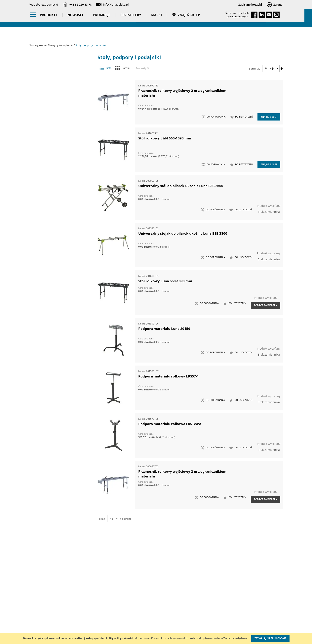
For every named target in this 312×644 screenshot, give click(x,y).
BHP (61, 236)
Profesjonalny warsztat (145, 630)
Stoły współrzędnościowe (58, 127)
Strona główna (38, 45)
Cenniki (135, 597)
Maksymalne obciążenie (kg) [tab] (61, 392)
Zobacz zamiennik (266, 305)
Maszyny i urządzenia (61, 45)
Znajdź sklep (190, 34)
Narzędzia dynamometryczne (61, 170)
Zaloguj (278, 4)
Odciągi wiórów (58, 119)
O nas (33, 597)
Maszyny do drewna (58, 103)
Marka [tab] (44, 306)
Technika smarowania (58, 150)
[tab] (32, 64)
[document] (156, 638)
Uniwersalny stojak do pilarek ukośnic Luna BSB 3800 (183, 233)
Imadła (58, 95)
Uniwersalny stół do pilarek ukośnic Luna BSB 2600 (181, 186)
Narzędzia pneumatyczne (61, 178)
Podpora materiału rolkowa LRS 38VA (170, 424)
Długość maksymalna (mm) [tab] (60, 377)
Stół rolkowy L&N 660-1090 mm (165, 138)
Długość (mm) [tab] (49, 356)
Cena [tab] (43, 327)
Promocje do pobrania (144, 613)
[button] (241, 117)
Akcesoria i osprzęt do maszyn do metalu (58, 87)
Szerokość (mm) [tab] (51, 400)
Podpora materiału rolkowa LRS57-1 (169, 376)
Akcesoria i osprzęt (61, 64)
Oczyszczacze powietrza (61, 201)
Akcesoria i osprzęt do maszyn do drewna (58, 79)
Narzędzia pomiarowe (61, 185)
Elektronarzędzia (58, 158)
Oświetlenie (61, 209)
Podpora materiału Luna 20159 (164, 329)
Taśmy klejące (61, 282)
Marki (160, 34)
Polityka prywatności (143, 622)
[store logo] (51, 17)
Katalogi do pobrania (143, 605)
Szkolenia (80, 605)
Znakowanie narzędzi (189, 629)
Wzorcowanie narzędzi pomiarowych (190, 617)
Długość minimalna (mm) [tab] (58, 385)
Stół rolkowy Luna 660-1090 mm (165, 281)
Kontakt (79, 597)
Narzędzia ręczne (61, 193)
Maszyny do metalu (58, 111)
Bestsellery (135, 34)
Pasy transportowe (61, 274)
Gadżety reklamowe (61, 267)
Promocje (105, 34)
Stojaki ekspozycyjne (61, 216)
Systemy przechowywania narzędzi (61, 226)
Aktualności (36, 605)
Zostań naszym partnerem (46, 613)
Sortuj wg (255, 68)
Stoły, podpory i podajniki (58, 135)
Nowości (79, 34)
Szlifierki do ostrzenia (58, 142)
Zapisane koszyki (250, 4)
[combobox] (201, 18)
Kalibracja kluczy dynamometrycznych (189, 601)
